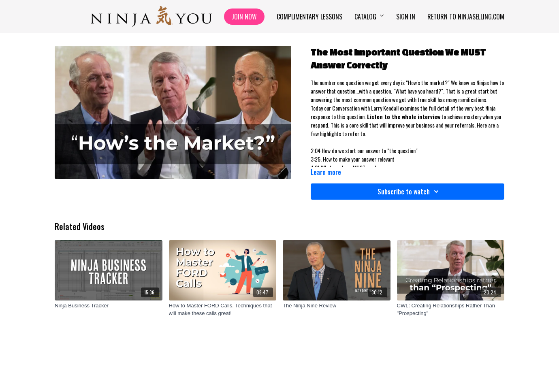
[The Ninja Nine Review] (337, 306)
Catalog (369, 17)
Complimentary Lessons (309, 17)
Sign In (406, 17)
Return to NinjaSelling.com (466, 17)
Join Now (244, 17)
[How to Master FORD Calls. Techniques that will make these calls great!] (223, 310)
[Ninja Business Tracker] (109, 306)
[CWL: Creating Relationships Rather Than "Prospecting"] (451, 310)
